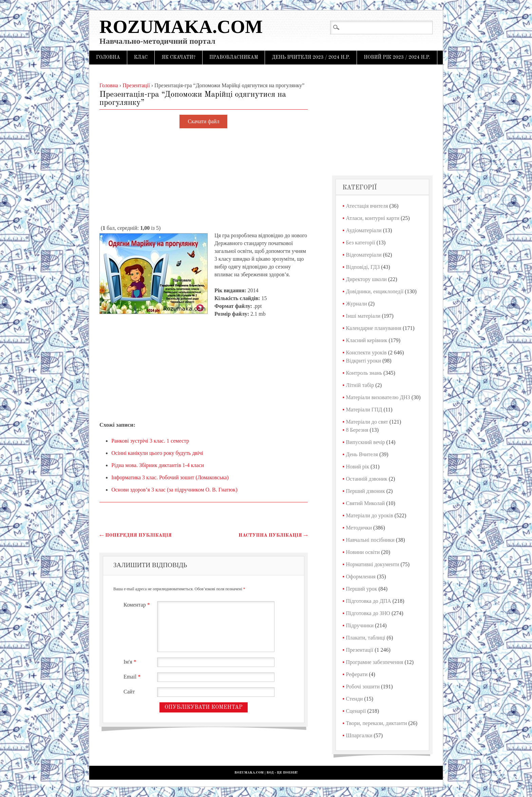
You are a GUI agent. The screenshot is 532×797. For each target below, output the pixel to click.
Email (133, 677)
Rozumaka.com (181, 27)
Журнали (357, 304)
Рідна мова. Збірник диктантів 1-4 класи (158, 465)
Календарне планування (374, 328)
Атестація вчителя (367, 206)
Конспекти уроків (366, 353)
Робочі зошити (363, 687)
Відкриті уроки (364, 361)
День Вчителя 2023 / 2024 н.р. (311, 57)
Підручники (360, 625)
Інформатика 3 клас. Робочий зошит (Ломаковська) (170, 477)
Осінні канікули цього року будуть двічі (157, 453)
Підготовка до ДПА (369, 601)
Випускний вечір (366, 442)
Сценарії (356, 711)
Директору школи (366, 279)
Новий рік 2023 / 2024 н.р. (397, 57)
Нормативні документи (373, 564)
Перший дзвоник (366, 491)
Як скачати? (178, 57)
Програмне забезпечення (375, 662)
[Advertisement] (204, 177)
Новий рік (358, 467)
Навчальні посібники (370, 540)
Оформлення (361, 577)
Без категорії (361, 243)
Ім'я (131, 662)
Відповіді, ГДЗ (363, 267)
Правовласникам (234, 57)
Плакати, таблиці (366, 638)
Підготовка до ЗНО (368, 613)
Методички (359, 528)
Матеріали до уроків (370, 515)
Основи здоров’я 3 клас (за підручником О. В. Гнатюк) (174, 490)
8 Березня (357, 430)
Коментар (138, 605)
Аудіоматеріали (364, 230)
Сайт (129, 692)
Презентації (360, 650)
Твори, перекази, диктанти (377, 723)
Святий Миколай (366, 503)
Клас (141, 57)
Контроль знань (364, 373)
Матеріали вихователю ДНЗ (378, 397)
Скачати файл (203, 122)
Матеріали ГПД (364, 410)
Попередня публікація (136, 535)
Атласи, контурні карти (373, 218)
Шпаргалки (359, 735)
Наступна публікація (273, 535)
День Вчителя (362, 454)
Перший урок (362, 589)
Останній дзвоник (367, 479)
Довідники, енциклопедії (375, 291)
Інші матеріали (363, 316)
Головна (108, 57)
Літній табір (360, 385)
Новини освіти (363, 552)
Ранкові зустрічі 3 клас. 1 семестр (150, 441)
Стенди (355, 699)
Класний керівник (367, 340)
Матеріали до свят (367, 422)
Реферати (357, 674)
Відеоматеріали (364, 255)
